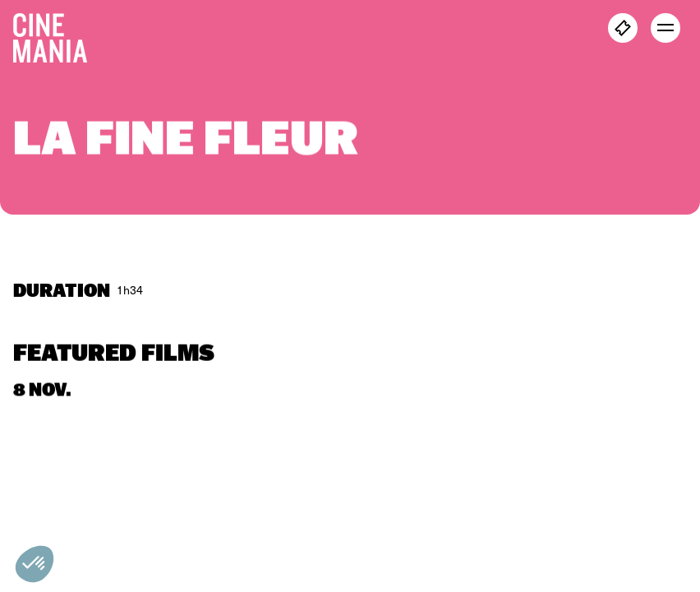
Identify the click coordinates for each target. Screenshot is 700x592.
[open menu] (665, 28)
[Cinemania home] (57, 35)
